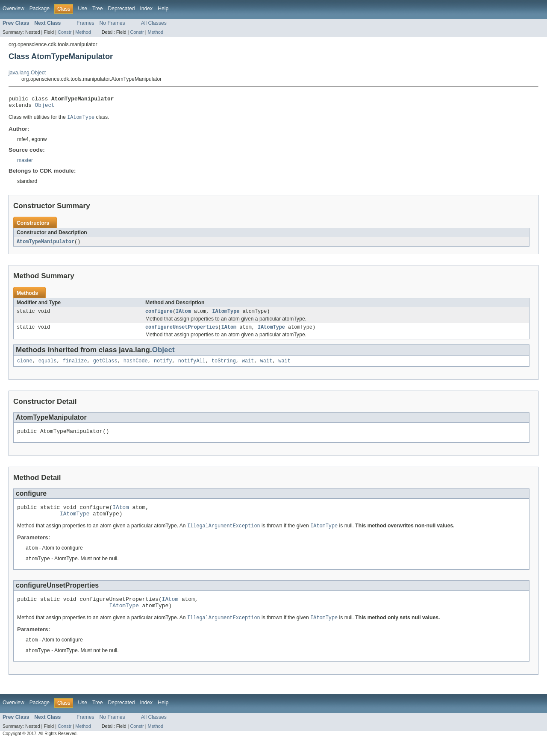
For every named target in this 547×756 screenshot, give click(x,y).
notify (163, 367)
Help (163, 9)
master (25, 163)
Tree (98, 9)
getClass (105, 367)
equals (48, 367)
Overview (13, 9)
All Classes (154, 23)
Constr (65, 32)
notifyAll (192, 367)
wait (248, 367)
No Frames (112, 23)
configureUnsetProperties (182, 332)
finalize (75, 367)
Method (83, 32)
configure (159, 315)
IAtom (183, 315)
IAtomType (226, 315)
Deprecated (122, 9)
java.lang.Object (27, 73)
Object (45, 107)
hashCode (136, 367)
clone (25, 367)
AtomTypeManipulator (46, 245)
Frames (85, 23)
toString (224, 367)
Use (82, 9)
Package (40, 9)
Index (146, 9)
